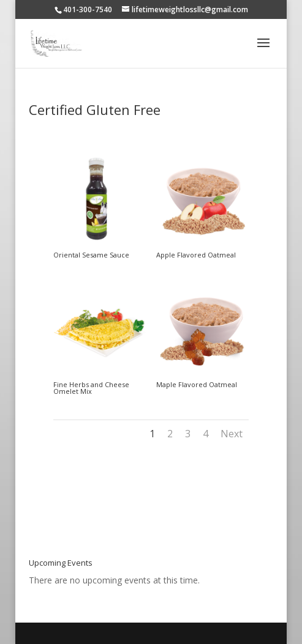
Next (232, 434)
